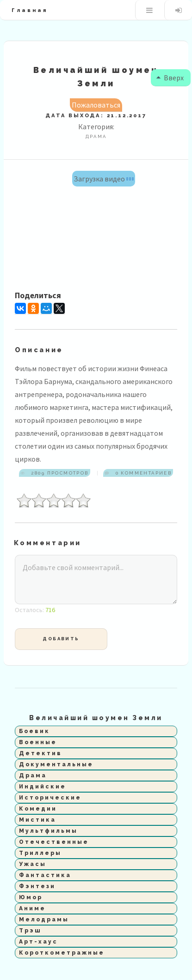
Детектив (40, 753)
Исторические (50, 798)
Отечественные (54, 842)
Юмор (31, 897)
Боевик (34, 731)
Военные (38, 742)
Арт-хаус (38, 942)
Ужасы (33, 864)
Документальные (56, 764)
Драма (33, 776)
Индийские (43, 787)
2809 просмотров (59, 473)
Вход (178, 10)
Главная (30, 10)
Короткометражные (62, 953)
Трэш (30, 931)
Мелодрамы (44, 920)
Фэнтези (37, 886)
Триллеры (40, 853)
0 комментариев (142, 473)
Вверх (168, 78)
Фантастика (45, 875)
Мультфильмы (48, 831)
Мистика (37, 820)
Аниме (32, 908)
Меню (149, 10)
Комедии (38, 809)
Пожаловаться (96, 105)
